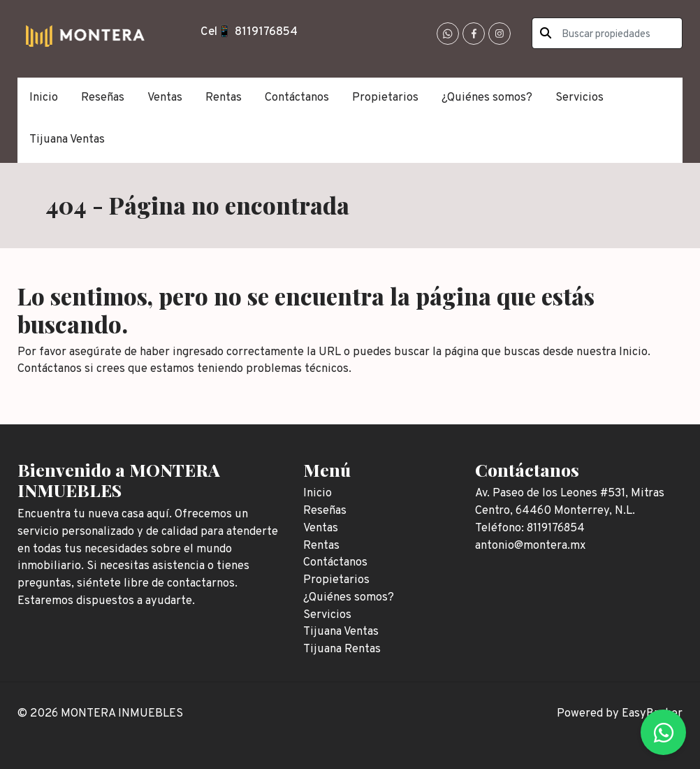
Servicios (579, 98)
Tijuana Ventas (67, 139)
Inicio (44, 98)
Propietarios (385, 98)
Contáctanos (297, 98)
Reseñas (103, 98)
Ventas (165, 98)
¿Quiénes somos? (487, 98)
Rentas (224, 98)
